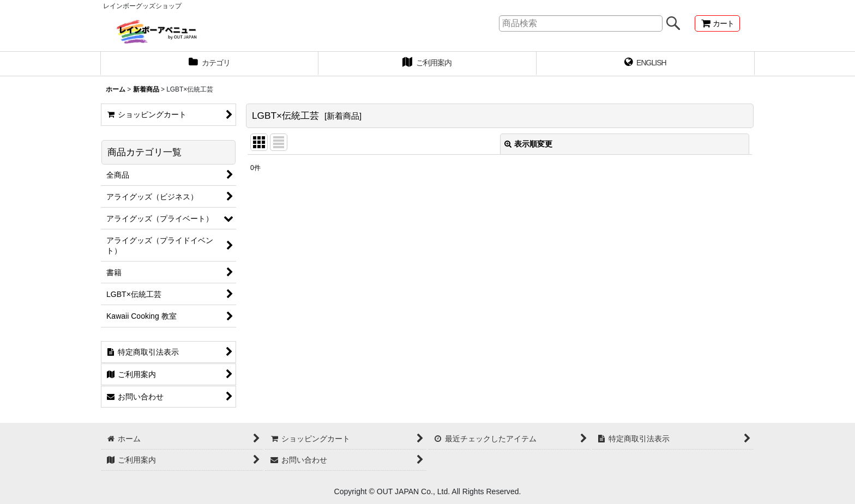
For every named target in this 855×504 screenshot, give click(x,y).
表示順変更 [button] (528, 144)
